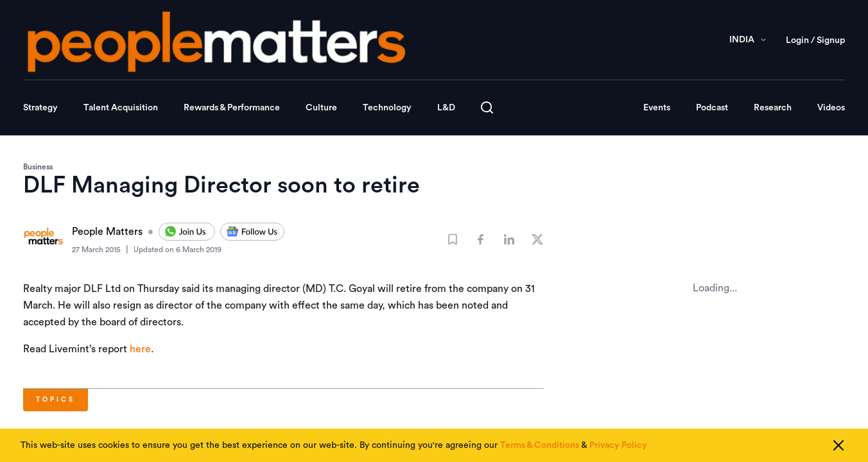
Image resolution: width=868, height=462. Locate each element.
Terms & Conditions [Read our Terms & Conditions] (540, 445)
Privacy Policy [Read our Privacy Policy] (618, 445)
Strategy (40, 108)
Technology (387, 108)
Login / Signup (815, 40)
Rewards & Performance (232, 108)
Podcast (712, 108)
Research (773, 108)
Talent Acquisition (121, 108)
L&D (446, 108)
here (140, 349)
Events (657, 108)
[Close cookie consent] (838, 445)
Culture (321, 108)
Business (38, 167)
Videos (831, 108)
